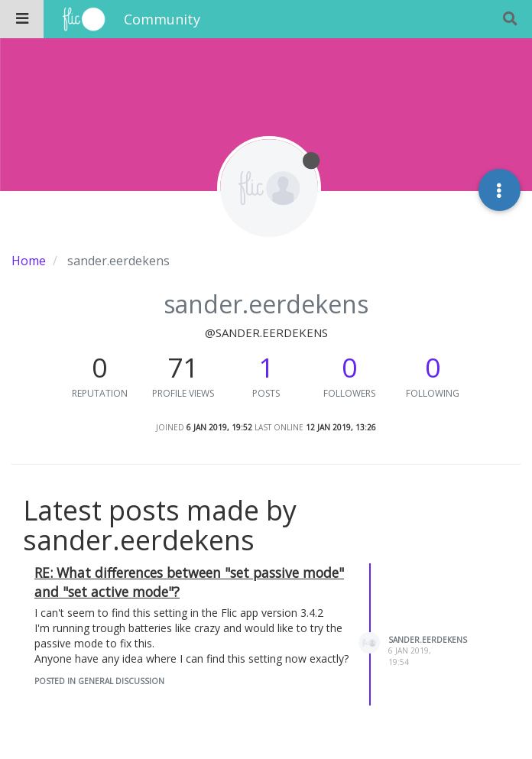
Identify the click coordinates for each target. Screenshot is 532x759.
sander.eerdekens (428, 640)
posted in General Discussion (99, 681)
